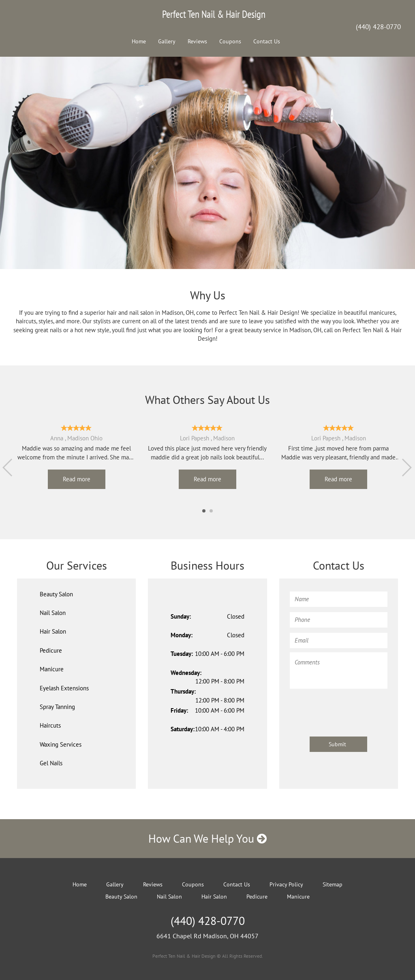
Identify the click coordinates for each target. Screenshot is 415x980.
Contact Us (267, 41)
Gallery (167, 41)
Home (139, 41)
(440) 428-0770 (378, 27)
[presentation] (351, 709)
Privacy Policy (286, 884)
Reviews (197, 41)
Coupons (230, 41)
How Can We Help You (207, 838)
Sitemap (333, 884)
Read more (77, 479)
